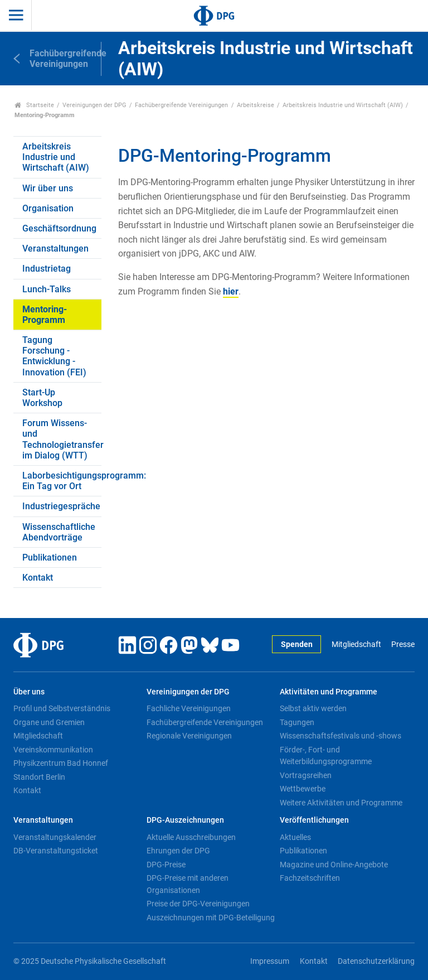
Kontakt (38, 578)
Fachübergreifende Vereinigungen (181, 105)
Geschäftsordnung (59, 228)
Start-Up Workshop (42, 398)
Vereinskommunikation (53, 750)
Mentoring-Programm (45, 315)
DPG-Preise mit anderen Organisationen (188, 884)
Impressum (270, 961)
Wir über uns (48, 188)
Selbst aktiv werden (313, 708)
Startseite (34, 105)
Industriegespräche (61, 506)
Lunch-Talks (47, 289)
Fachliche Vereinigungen (189, 708)
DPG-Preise (166, 865)
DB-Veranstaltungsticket (56, 851)
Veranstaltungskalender (55, 837)
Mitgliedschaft (356, 645)
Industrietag (47, 269)
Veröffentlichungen (314, 820)
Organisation (48, 208)
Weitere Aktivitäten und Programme (341, 803)
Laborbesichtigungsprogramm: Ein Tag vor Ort (62, 481)
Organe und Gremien (49, 722)
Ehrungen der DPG (178, 851)
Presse (403, 645)
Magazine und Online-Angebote (334, 865)
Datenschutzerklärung (376, 961)
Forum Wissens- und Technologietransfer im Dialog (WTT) (62, 439)
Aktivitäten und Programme (329, 692)
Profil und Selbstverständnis (62, 708)
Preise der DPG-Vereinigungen (198, 904)
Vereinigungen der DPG (94, 105)
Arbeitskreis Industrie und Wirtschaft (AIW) (343, 105)
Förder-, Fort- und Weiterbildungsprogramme (326, 756)
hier (231, 291)
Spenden (297, 645)
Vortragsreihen (306, 775)
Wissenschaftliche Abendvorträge (59, 532)
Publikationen (50, 557)
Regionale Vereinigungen (189, 736)
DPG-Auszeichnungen (185, 820)
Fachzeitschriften (310, 878)
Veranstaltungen (55, 248)
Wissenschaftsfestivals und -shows (341, 736)
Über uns (29, 692)
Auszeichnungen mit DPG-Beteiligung (211, 918)
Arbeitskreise (256, 105)
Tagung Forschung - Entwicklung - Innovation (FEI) (54, 356)
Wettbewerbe (303, 789)
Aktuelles (295, 837)
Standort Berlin (39, 777)
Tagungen (297, 722)
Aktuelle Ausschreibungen (191, 837)
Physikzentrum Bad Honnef (61, 763)
